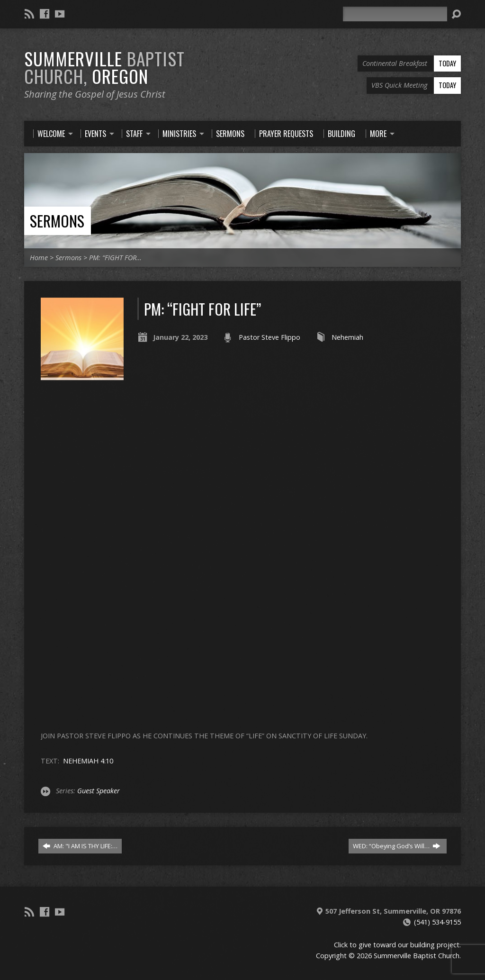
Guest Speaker (99, 791)
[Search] (395, 14)
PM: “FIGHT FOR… (115, 258)
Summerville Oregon (104, 67)
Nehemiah (347, 337)
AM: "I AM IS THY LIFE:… (80, 846)
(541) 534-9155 (437, 922)
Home (39, 258)
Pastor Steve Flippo (269, 337)
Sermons (57, 221)
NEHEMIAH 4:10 (88, 761)
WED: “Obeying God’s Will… (397, 846)
